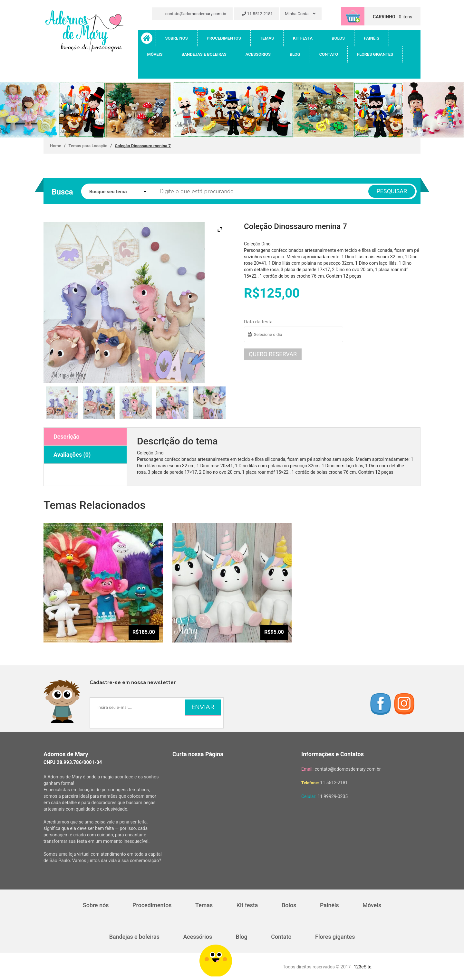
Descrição (67, 437)
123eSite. (363, 967)
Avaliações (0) (72, 455)
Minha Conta (300, 14)
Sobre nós (177, 38)
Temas (267, 38)
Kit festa (303, 38)
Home (56, 146)
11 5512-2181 (257, 14)
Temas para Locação (88, 146)
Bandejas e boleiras (204, 54)
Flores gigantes (375, 54)
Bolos (338, 38)
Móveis (155, 54)
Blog (295, 54)
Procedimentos (224, 38)
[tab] (85, 437)
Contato (329, 54)
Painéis (372, 38)
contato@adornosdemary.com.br (193, 14)
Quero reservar (273, 354)
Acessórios (258, 54)
